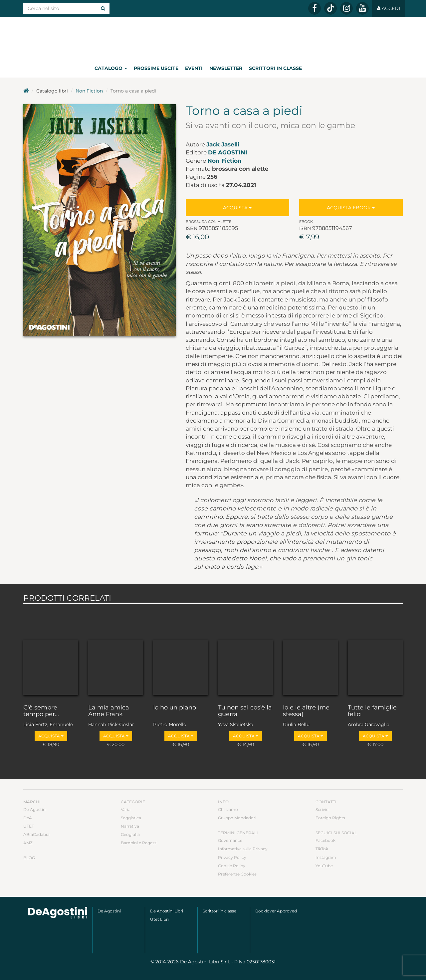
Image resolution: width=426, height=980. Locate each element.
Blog (29, 858)
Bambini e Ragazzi (139, 843)
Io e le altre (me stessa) (306, 711)
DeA (28, 818)
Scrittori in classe (275, 68)
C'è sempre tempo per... (41, 711)
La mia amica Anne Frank (109, 711)
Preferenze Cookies (237, 874)
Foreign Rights (330, 818)
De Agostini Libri (167, 911)
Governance (230, 840)
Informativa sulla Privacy (243, 849)
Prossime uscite (156, 68)
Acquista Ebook (351, 208)
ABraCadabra (36, 834)
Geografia (130, 834)
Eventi (194, 68)
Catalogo (111, 68)
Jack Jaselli (223, 144)
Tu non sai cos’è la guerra (245, 711)
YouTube (324, 866)
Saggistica (131, 818)
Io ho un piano (175, 708)
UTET (29, 826)
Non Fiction (89, 91)
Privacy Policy (232, 857)
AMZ (28, 843)
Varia (126, 809)
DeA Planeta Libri (213, 38)
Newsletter (226, 68)
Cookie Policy (232, 866)
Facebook (325, 840)
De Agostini (228, 152)
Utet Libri (159, 919)
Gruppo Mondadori (237, 818)
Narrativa (130, 826)
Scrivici (322, 809)
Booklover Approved (276, 911)
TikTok (322, 849)
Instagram (326, 857)
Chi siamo (228, 809)
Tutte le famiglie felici (372, 711)
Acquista (237, 208)
